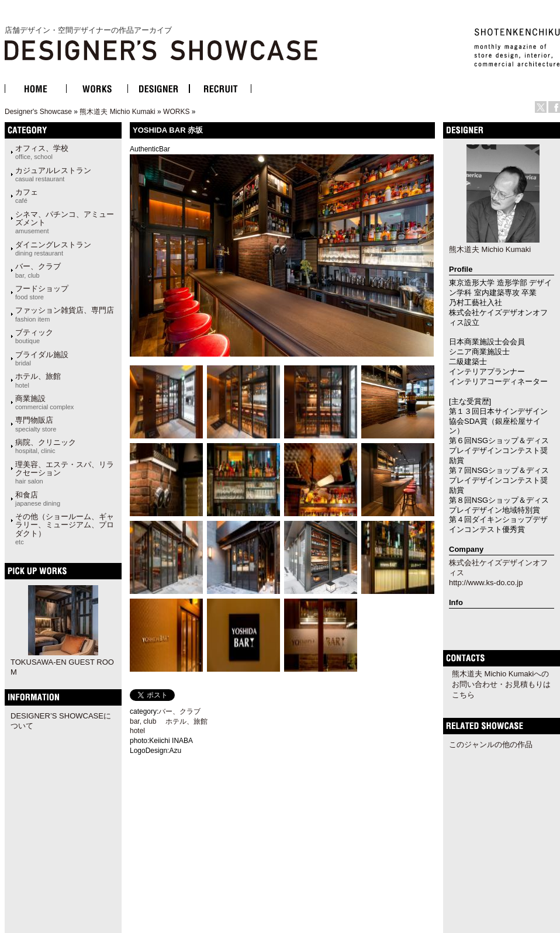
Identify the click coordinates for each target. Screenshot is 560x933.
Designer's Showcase (38, 112)
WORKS (176, 112)
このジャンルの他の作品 (491, 744)
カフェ (27, 196)
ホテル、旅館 (38, 380)
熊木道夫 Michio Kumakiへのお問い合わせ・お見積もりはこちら (501, 684)
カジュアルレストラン (53, 174)
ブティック (34, 336)
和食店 (38, 499)
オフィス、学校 (42, 152)
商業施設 (44, 402)
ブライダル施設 (42, 358)
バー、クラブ (38, 270)
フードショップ (42, 292)
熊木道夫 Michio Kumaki (117, 112)
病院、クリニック (46, 446)
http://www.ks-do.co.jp (486, 583)
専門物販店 (36, 424)
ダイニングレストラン (53, 248)
